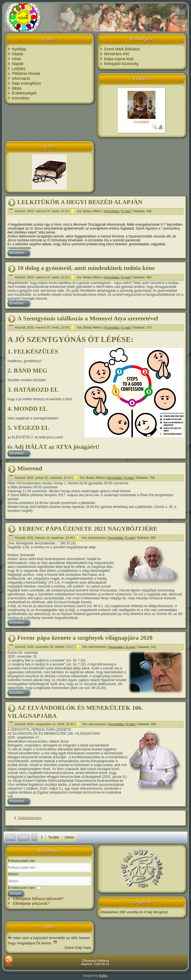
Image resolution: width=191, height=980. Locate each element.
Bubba (103, 976)
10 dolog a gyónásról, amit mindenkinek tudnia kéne (86, 268)
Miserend (30, 468)
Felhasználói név (22, 861)
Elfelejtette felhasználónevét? (38, 899)
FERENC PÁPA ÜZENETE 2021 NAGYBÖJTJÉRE (87, 529)
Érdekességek (24, 93)
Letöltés (19, 69)
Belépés (16, 893)
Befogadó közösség (121, 64)
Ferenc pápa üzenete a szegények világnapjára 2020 (85, 638)
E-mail (126, 211)
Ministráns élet (117, 54)
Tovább (54, 837)
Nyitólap (19, 49)
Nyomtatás (112, 211)
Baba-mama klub (119, 59)
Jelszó (13, 874)
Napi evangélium (26, 83)
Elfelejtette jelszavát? (31, 903)
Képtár (17, 54)
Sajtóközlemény (30, 818)
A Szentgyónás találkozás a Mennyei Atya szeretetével (88, 318)
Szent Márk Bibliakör (122, 49)
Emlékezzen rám (21, 887)
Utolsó (69, 837)
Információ (21, 78)
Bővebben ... (19, 253)
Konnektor (21, 98)
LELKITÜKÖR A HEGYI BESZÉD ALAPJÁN (80, 202)
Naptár (18, 64)
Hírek (16, 59)
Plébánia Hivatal (26, 73)
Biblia (16, 88)
